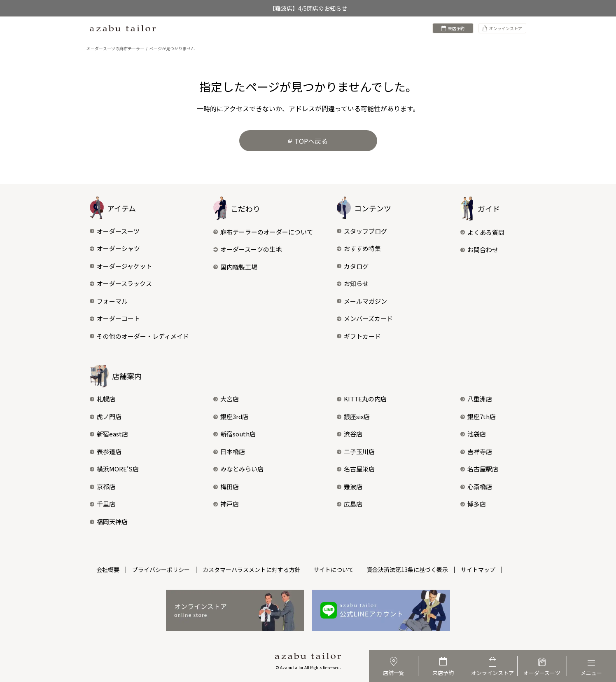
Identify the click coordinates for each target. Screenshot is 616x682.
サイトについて (334, 570)
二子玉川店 (356, 451)
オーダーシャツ (115, 248)
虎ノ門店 (106, 416)
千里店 (103, 504)
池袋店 (473, 434)
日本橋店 (229, 451)
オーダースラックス (121, 283)
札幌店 (103, 399)
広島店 (350, 504)
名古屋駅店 (479, 469)
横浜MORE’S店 (114, 469)
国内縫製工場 (235, 267)
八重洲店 (476, 399)
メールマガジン (362, 301)
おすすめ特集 (359, 248)
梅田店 (226, 486)
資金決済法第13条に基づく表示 (407, 570)
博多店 (473, 504)
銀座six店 (353, 416)
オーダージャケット (121, 266)
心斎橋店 (476, 486)
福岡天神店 (109, 521)
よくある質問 (482, 232)
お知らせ (353, 283)
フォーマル (109, 301)
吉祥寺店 (476, 451)
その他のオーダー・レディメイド (139, 336)
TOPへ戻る (308, 141)
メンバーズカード (365, 318)
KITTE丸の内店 (362, 399)
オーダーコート (115, 318)
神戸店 (226, 504)
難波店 (350, 486)
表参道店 (106, 451)
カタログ (353, 266)
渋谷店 (350, 434)
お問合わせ (479, 250)
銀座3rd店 (231, 416)
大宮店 (226, 399)
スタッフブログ (362, 231)
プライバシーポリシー (161, 570)
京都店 (103, 486)
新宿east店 (109, 434)
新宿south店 (234, 434)
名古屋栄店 (356, 469)
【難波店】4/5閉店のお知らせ (308, 8)
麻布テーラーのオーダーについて (263, 232)
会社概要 (108, 570)
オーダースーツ (115, 231)
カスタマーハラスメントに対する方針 (252, 570)
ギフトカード (359, 336)
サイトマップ (478, 570)
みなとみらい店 (238, 469)
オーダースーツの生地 (247, 249)
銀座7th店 (478, 416)
